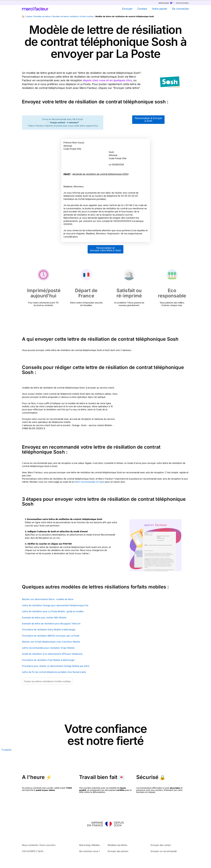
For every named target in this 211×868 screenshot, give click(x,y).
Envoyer (127, 9)
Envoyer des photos (118, 851)
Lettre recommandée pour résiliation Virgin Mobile (48, 648)
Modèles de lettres (42, 16)
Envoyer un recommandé (164, 851)
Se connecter (181, 9)
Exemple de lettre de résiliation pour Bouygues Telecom (51, 624)
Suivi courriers (48, 845)
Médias (96, 845)
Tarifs (40, 851)
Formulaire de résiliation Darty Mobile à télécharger (49, 630)
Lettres (29, 16)
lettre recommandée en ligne (89, 482)
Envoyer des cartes (161, 845)
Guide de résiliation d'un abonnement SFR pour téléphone (52, 654)
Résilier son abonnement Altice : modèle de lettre (48, 599)
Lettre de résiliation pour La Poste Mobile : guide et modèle (53, 611)
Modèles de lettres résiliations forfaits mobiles (73, 16)
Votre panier (160, 9)
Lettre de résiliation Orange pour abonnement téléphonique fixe (55, 605)
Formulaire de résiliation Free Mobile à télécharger (48, 660)
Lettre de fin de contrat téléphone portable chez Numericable (54, 672)
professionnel (180, 3)
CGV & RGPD (29, 851)
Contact (142, 9)
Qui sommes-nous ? (90, 851)
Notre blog (85, 845)
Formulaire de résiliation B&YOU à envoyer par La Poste (51, 636)
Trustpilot (6, 750)
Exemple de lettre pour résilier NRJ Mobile (44, 618)
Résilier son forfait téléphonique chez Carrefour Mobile (51, 642)
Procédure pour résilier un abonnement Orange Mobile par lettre (56, 666)
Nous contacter (30, 845)
